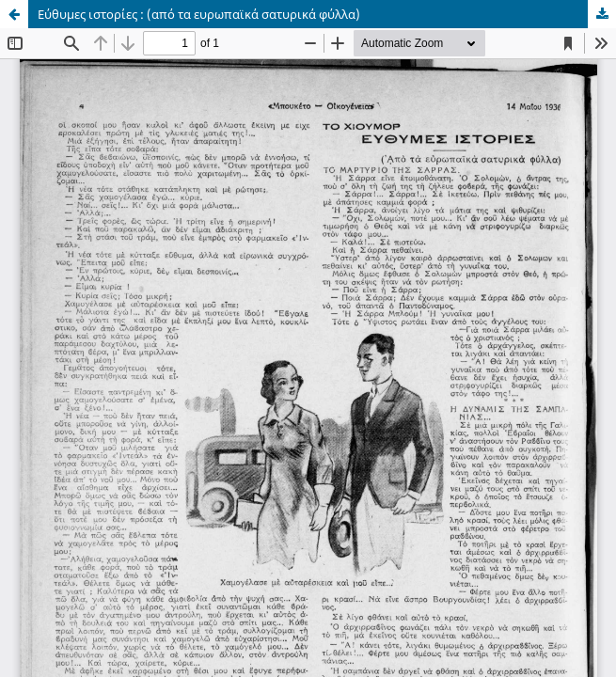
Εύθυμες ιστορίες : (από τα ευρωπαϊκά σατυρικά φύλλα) (199, 14)
